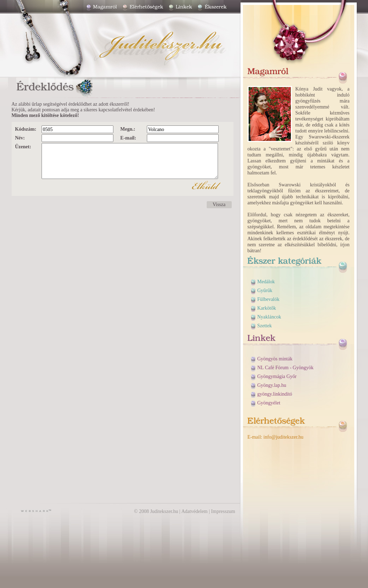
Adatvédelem (195, 511)
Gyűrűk (265, 290)
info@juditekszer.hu (283, 437)
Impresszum (223, 511)
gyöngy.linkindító (275, 394)
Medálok (266, 282)
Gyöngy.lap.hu (272, 385)
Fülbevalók (269, 299)
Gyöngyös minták (275, 359)
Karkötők (267, 308)
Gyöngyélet (269, 403)
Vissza (219, 205)
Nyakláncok (269, 317)
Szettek (265, 326)
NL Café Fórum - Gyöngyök (286, 368)
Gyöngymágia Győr (277, 376)
